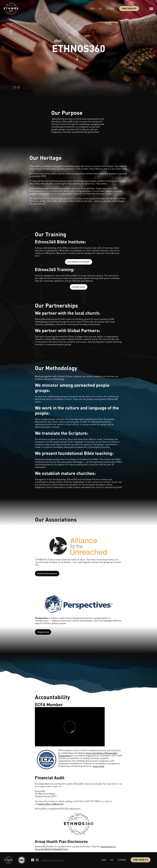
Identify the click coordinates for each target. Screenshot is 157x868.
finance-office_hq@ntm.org (50, 804)
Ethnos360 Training (79, 287)
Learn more (99, 766)
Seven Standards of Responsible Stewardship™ (88, 754)
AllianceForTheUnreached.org (47, 573)
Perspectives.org (43, 632)
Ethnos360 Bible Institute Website (79, 262)
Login (11, 34)
